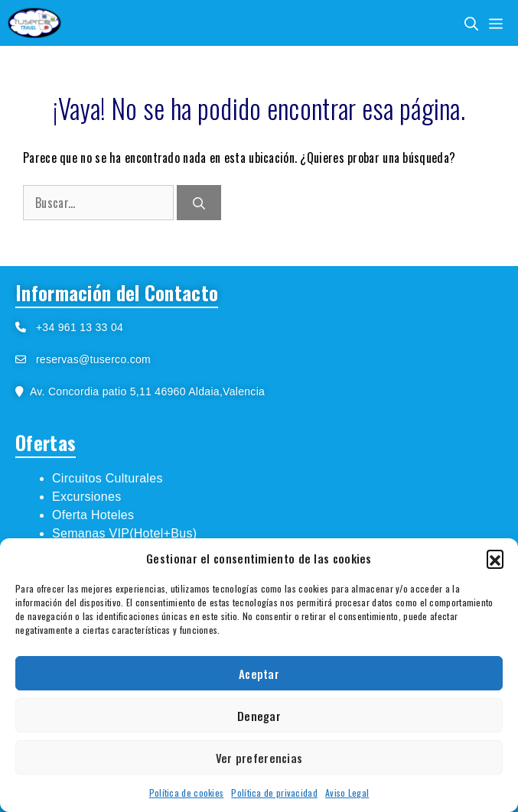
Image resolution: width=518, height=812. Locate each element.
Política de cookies (187, 793)
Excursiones (86, 497)
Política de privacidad (274, 793)
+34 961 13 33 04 (75, 327)
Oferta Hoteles (93, 515)
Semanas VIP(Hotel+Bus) (124, 533)
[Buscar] (199, 203)
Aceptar (259, 674)
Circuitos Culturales (108, 478)
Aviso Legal (347, 793)
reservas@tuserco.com (93, 359)
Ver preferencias (259, 758)
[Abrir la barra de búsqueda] (471, 23)
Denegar (259, 716)
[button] (495, 558)
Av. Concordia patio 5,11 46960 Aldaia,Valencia (144, 391)
